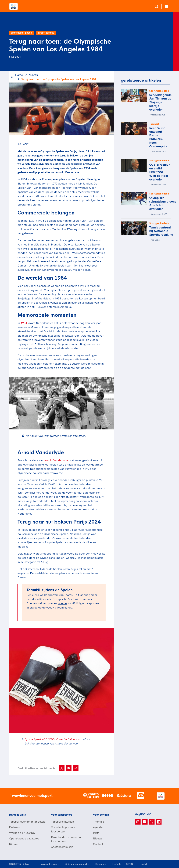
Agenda (98, 827)
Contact (98, 844)
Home (19, 75)
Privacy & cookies (50, 864)
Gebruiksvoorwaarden (77, 864)
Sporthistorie (46, 33)
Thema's (98, 822)
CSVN (130, 864)
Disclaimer (101, 864)
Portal (97, 833)
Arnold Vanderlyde (56, 460)
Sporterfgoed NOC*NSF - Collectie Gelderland (53, 739)
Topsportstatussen (62, 822)
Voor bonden (101, 815)
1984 (24, 323)
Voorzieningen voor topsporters (63, 829)
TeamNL (143, 864)
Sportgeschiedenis (22, 33)
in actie (62, 603)
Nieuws (33, 75)
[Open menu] (166, 6)
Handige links (17, 815)
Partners (14, 827)
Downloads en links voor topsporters (66, 839)
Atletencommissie (62, 847)
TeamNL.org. (65, 607)
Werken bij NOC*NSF (23, 833)
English (117, 864)
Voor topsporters (62, 815)
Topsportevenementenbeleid (27, 822)
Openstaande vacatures (24, 838)
